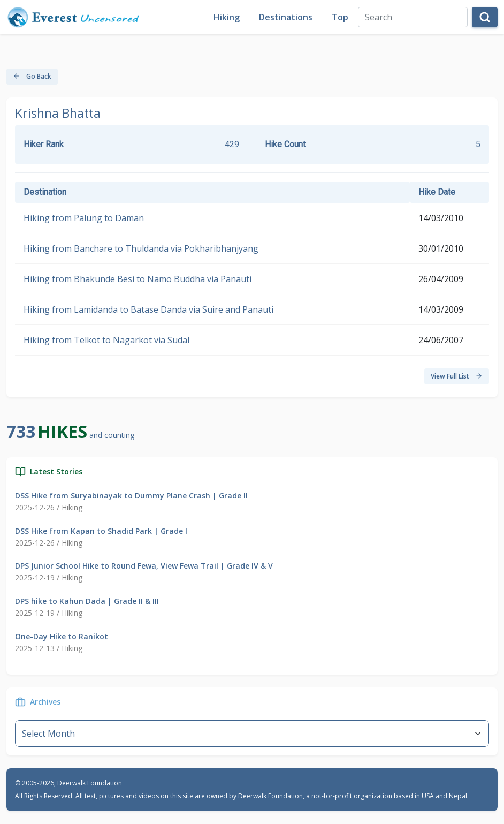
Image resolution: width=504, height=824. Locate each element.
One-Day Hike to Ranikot (62, 636)
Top (340, 17)
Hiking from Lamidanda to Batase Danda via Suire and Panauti (148, 309)
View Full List (457, 376)
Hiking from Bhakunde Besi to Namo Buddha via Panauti (138, 279)
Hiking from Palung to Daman (84, 218)
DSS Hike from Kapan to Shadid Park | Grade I (101, 531)
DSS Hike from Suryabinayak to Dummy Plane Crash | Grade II (131, 496)
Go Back (32, 76)
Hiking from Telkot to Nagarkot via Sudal (106, 340)
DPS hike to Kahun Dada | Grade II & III (87, 601)
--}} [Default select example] (252, 734)
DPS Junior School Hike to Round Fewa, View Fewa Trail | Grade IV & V (144, 566)
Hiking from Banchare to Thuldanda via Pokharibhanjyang (141, 248)
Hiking (227, 17)
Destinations (286, 17)
